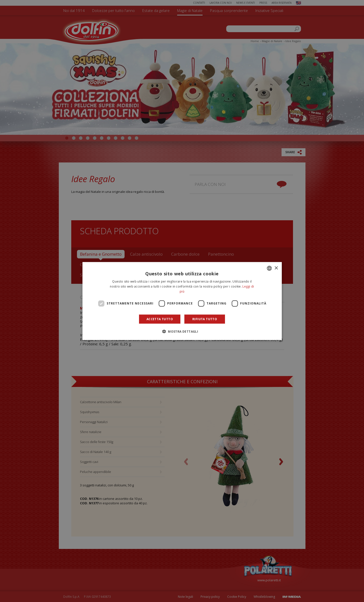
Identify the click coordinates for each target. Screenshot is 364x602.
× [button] (276, 268)
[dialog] (182, 301)
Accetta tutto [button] (160, 319)
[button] (182, 331)
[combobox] (269, 268)
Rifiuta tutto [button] (205, 319)
